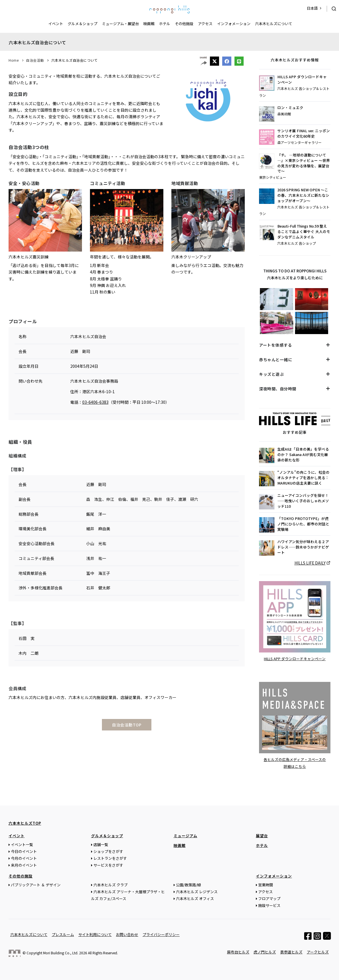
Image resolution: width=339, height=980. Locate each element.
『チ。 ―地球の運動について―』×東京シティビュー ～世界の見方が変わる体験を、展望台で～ (304, 163)
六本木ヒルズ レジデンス (197, 891)
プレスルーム (63, 934)
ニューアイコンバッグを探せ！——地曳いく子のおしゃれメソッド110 (303, 501)
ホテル (165, 24)
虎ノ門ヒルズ (265, 952)
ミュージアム (185, 835)
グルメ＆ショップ (83, 24)
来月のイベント (24, 865)
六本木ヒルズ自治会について (75, 60)
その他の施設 (21, 876)
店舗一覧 (101, 844)
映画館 (149, 24)
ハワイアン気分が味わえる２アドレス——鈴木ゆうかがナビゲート (303, 547)
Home (14, 60)
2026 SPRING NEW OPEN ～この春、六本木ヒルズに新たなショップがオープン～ (303, 195)
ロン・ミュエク (290, 108)
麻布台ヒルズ (238, 952)
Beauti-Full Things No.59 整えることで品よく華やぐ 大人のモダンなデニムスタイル (304, 232)
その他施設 (184, 24)
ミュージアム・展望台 (120, 24)
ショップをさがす (108, 851)
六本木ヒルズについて (274, 24)
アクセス (205, 24)
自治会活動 (35, 60)
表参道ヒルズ (291, 952)
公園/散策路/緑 (188, 884)
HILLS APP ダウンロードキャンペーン (302, 80)
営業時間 (266, 884)
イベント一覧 (22, 844)
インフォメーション (234, 24)
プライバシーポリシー (161, 934)
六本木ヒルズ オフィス (195, 898)
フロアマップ (269, 898)
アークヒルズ (318, 952)
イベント (56, 24)
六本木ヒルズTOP (25, 823)
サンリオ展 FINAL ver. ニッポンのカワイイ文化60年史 (304, 133)
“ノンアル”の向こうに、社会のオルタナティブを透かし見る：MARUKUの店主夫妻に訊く (303, 478)
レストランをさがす (110, 858)
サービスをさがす (108, 865)
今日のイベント (24, 851)
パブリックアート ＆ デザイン (36, 884)
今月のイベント (24, 858)
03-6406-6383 (95, 402)
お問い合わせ (127, 934)
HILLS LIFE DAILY (310, 563)
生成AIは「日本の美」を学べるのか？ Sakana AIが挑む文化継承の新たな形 (303, 455)
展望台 (262, 835)
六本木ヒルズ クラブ (111, 884)
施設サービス (269, 905)
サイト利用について (95, 934)
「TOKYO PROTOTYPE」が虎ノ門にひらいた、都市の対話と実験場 (303, 524)
